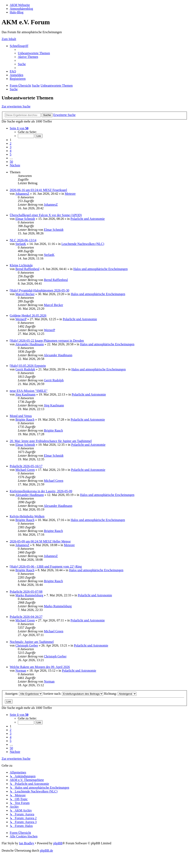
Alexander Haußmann (30, 344)
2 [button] (11, 143)
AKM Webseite (20, 5)
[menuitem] (34, 53)
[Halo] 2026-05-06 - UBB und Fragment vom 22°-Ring (46, 566)
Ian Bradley (27, 843)
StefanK (21, 244)
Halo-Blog (17, 12)
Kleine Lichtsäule (21, 265)
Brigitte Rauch (25, 420)
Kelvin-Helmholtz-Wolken (27, 516)
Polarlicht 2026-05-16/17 (26, 466)
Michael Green (25, 470)
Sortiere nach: (73, 694)
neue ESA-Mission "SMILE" (29, 391)
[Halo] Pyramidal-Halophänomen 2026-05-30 (39, 290)
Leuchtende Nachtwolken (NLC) (83, 244)
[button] (19, 128)
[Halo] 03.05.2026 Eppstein (28, 366)
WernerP (21, 319)
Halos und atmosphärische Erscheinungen (100, 269)
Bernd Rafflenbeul (27, 269)
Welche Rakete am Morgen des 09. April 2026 (40, 667)
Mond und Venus (21, 416)
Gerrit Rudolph (25, 369)
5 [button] (11, 154)
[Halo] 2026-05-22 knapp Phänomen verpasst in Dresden (47, 341)
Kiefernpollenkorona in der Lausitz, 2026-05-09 (41, 491)
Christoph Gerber (27, 645)
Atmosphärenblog (21, 9)
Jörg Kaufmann (25, 394)
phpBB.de (46, 850)
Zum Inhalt (9, 39)
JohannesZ (22, 194)
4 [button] (11, 151)
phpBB (58, 843)
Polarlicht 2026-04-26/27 (26, 617)
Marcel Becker (25, 294)
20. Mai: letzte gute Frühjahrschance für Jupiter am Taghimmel (51, 441)
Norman (21, 671)
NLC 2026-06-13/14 (23, 240)
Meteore (70, 194)
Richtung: (120, 694)
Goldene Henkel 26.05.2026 (28, 315)
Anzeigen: (24, 694)
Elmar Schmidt (25, 219)
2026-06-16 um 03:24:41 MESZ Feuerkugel (38, 190)
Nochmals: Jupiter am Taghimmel (32, 642)
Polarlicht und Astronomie (88, 219)
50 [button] (11, 162)
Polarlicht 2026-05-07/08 (26, 592)
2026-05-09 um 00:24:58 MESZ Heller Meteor (40, 541)
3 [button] (11, 147)
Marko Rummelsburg (29, 595)
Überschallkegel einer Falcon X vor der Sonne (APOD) (46, 215)
